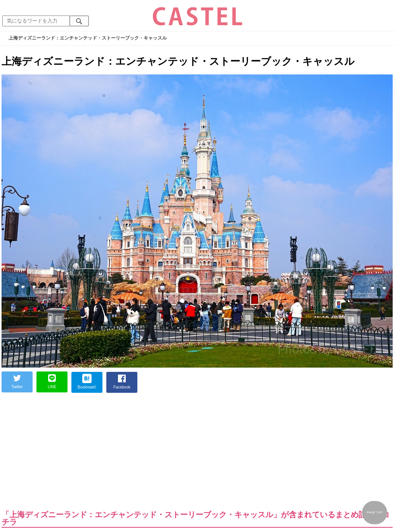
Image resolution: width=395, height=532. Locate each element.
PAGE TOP (374, 512)
